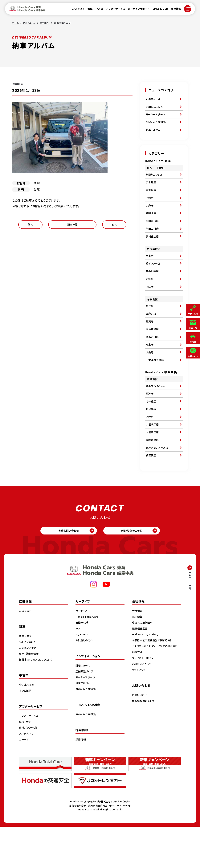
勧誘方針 (138, 697)
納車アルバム (30, 23)
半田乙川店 (153, 242)
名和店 (150, 207)
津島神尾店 (153, 353)
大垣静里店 (153, 476)
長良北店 (151, 441)
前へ (30, 226)
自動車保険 (82, 664)
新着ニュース (154, 99)
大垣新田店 (153, 467)
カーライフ (82, 652)
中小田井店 (153, 288)
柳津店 (150, 423)
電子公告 (138, 658)
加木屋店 (151, 189)
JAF (78, 669)
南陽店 (150, 306)
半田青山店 (153, 233)
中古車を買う (27, 726)
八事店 (150, 271)
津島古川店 (153, 361)
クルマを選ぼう (28, 683)
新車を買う (26, 677)
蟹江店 (150, 326)
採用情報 (81, 780)
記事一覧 (72, 226)
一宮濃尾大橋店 (156, 388)
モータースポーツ (156, 117)
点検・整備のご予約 (134, 571)
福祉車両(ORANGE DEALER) (37, 701)
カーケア (24, 780)
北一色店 (151, 432)
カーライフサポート (137, 10)
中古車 (97, 10)
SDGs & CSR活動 (157, 126)
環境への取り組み (143, 664)
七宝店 (150, 370)
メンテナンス (27, 775)
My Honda (82, 675)
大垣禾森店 (153, 458)
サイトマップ (139, 715)
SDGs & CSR (158, 10)
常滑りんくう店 (155, 180)
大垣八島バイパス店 (158, 485)
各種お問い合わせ (66, 571)
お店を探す (76, 10)
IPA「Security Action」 (147, 675)
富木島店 (151, 198)
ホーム (16, 23)
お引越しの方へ (85, 681)
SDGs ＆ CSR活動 (86, 730)
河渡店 (150, 450)
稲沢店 (150, 344)
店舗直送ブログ (155, 108)
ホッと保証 (26, 732)
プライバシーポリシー (145, 703)
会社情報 (174, 10)
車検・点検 (25, 763)
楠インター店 (154, 280)
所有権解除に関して (144, 746)
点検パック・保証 (29, 769)
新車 (88, 10)
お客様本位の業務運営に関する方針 (154, 681)
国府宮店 (151, 335)
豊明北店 (46, 23)
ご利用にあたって (142, 709)
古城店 (150, 297)
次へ (114, 226)
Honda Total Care (88, 658)
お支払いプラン (28, 689)
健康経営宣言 (140, 669)
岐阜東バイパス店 (156, 415)
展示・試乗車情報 (29, 695)
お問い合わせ (140, 740)
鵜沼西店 (151, 493)
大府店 (150, 215)
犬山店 (150, 379)
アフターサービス (113, 10)
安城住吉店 (153, 250)
